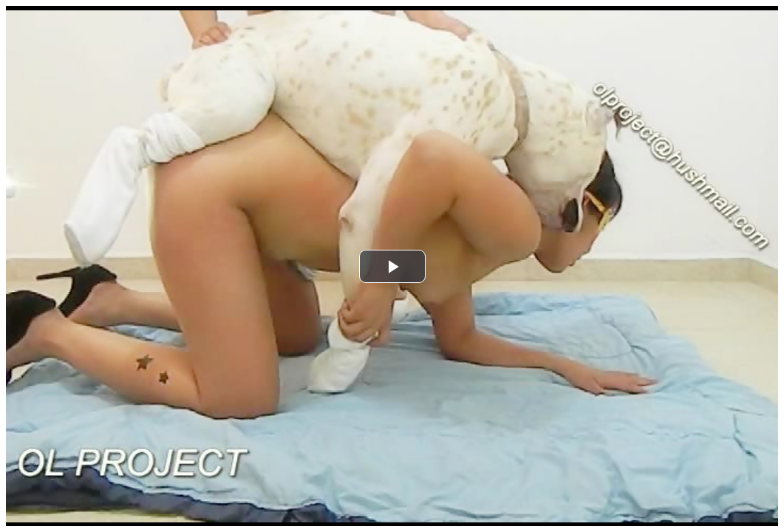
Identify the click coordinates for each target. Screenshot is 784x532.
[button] (392, 266)
